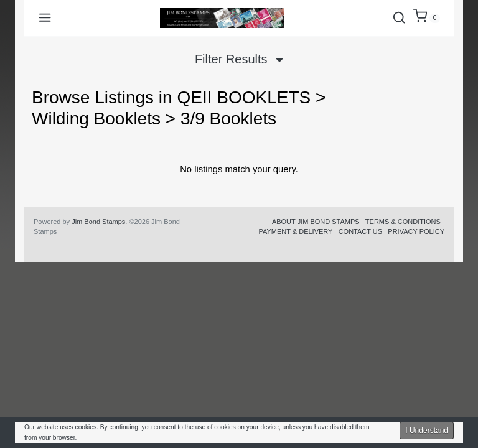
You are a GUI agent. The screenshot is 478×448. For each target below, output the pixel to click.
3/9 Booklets (228, 119)
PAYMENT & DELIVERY (295, 231)
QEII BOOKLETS (244, 97)
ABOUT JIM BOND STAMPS (316, 222)
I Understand (427, 431)
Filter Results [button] (239, 59)
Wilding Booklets (96, 119)
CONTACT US (361, 231)
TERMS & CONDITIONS (403, 222)
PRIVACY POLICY (416, 231)
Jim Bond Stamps (98, 222)
